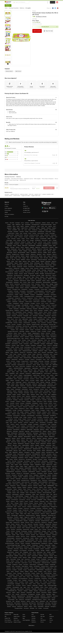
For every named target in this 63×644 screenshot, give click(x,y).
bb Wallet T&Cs (26, 210)
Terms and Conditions (9, 214)
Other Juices (16, 620)
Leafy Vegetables (26, 620)
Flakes (24, 616)
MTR (50, 615)
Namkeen (16, 618)
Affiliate (6, 212)
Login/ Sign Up (53, 2)
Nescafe (42, 615)
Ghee (24, 615)
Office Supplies (38, 179)
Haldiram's (34, 622)
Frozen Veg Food (8, 622)
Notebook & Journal (29, 179)
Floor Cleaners (8, 620)
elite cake (43, 616)
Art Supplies (8, 179)
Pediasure (52, 616)
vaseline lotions (17, 196)
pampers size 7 (38, 194)
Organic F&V (7, 618)
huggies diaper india (36, 196)
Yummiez (33, 618)
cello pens (7, 194)
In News (6, 206)
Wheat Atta (16, 615)
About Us (7, 204)
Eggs (24, 618)
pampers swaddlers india (48, 194)
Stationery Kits (23, 180)
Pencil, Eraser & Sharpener (48, 179)
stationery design (24, 194)
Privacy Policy (8, 210)
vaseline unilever (9, 196)
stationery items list (15, 194)
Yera (41, 618)
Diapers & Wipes (17, 622)
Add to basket (37, 31)
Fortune (51, 620)
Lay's (51, 622)
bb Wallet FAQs (26, 208)
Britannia (33, 620)
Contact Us (26, 206)
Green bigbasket (8, 208)
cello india (31, 194)
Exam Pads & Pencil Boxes (17, 179)
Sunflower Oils (8, 615)
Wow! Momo (43, 620)
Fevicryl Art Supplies (14, 185)
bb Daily (6, 216)
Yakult (51, 618)
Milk (6, 616)
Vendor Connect (27, 212)
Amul (33, 615)
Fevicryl (34, 11)
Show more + (32, 625)
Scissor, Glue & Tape (14, 180)
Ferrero (42, 622)
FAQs (24, 204)
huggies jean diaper (26, 196)
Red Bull (33, 616)
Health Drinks (17, 616)
